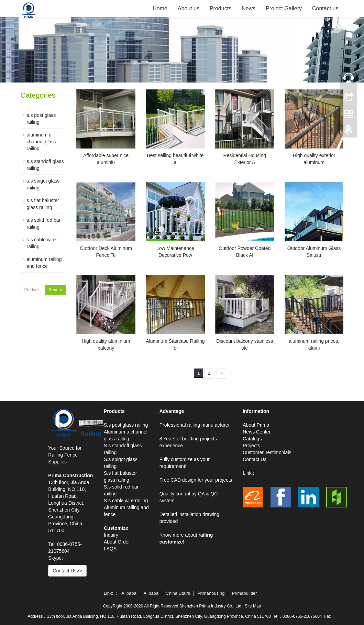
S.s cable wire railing (126, 501)
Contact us (325, 8)
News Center (257, 432)
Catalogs (252, 439)
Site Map (253, 606)
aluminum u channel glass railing (42, 142)
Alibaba (129, 593)
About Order (117, 542)
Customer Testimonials (267, 452)
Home (160, 8)
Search (55, 290)
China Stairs (178, 593)
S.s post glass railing (126, 425)
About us (189, 8)
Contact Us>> (67, 571)
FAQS (110, 549)
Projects (251, 446)
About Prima (256, 425)
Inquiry (111, 535)
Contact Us (255, 459)
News (249, 8)
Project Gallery (284, 8)
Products (220, 8)
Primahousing (211, 593)
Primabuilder (244, 593)
